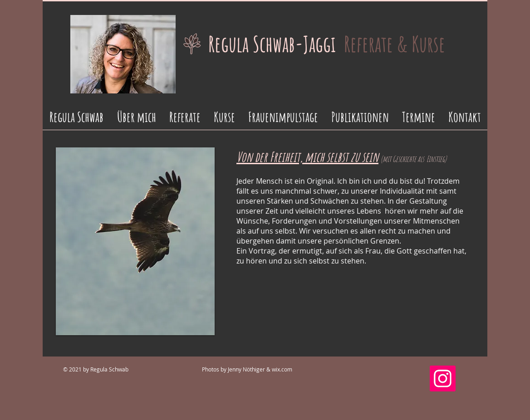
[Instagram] (443, 378)
